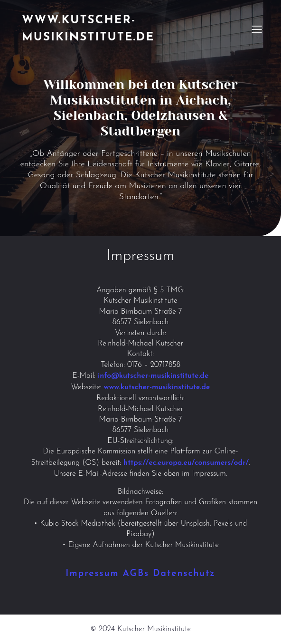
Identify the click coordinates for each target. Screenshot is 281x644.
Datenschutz (184, 574)
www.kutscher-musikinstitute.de (157, 387)
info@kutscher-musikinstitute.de (153, 376)
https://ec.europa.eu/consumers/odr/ (186, 463)
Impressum (92, 574)
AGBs (136, 574)
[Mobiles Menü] (257, 29)
